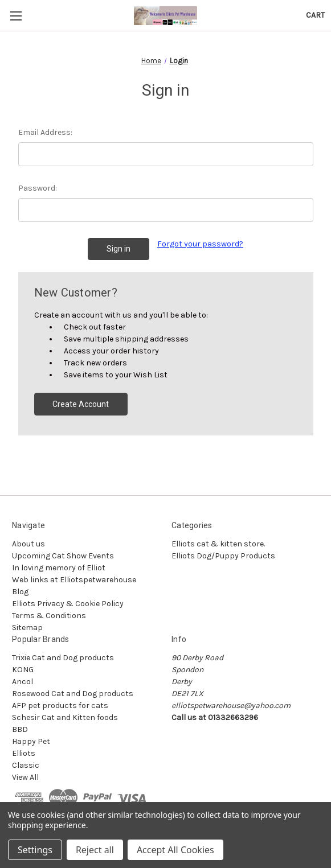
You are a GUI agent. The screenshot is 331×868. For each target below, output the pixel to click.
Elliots (24, 753)
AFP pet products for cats (60, 705)
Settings (35, 850)
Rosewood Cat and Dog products (73, 694)
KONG (23, 670)
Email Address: (45, 132)
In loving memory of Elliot (59, 568)
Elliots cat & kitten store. (218, 544)
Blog (20, 592)
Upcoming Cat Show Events (63, 556)
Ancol (23, 682)
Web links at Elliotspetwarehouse (74, 580)
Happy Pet (31, 741)
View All (25, 777)
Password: (38, 188)
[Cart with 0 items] (315, 15)
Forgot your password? (200, 244)
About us (28, 544)
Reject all (95, 850)
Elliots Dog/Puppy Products (223, 556)
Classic (26, 765)
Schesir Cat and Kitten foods (65, 717)
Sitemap (27, 628)
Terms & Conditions (49, 616)
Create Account (81, 404)
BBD (20, 729)
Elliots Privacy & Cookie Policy (68, 604)
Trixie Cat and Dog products (63, 658)
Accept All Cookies (175, 850)
